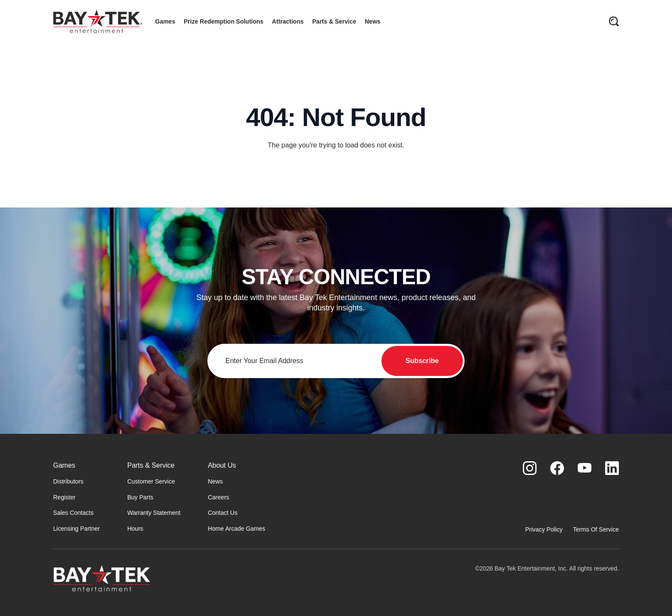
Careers (219, 497)
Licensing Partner (76, 529)
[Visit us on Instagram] (530, 468)
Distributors (68, 481)
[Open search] (614, 21)
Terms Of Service (596, 529)
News (215, 481)
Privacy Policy (544, 529)
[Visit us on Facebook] (557, 468)
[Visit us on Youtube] (585, 468)
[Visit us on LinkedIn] (612, 468)
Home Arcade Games (237, 529)
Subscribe (422, 361)
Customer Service (151, 481)
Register (64, 497)
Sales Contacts (73, 513)
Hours (135, 529)
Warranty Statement (154, 513)
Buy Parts (140, 497)
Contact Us (223, 513)
